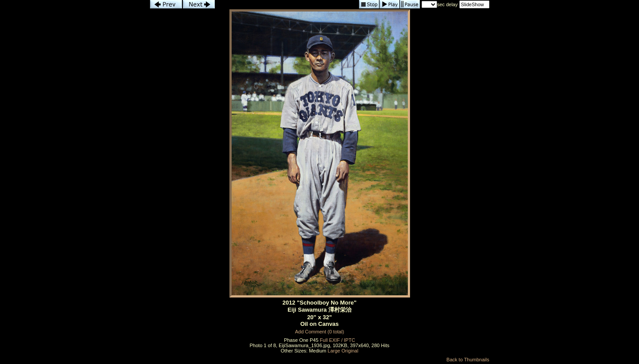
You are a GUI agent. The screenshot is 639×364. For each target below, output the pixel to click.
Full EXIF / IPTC (337, 340)
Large (334, 351)
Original (350, 351)
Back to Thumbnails (468, 360)
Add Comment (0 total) (320, 332)
